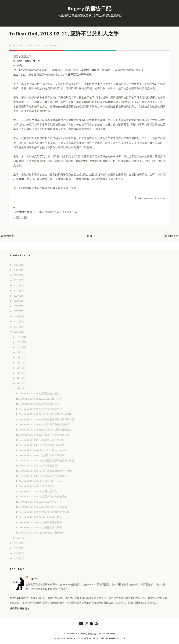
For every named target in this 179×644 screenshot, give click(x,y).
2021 (16, 290)
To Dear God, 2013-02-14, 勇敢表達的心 (36, 466)
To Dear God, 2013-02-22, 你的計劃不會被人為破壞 (43, 424)
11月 (19, 342)
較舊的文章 (172, 236)
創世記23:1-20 (32, 61)
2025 (16, 270)
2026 (16, 265)
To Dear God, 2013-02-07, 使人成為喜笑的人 (39, 502)
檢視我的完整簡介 (20, 608)
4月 (19, 378)
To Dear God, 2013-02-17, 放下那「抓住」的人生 (41, 450)
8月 (19, 358)
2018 (16, 306)
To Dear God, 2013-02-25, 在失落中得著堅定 (39, 409)
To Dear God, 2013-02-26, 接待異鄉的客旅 (38, 404)
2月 (19, 388)
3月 (19, 383)
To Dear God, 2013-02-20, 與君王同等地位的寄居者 (43, 435)
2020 (16, 296)
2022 (16, 285)
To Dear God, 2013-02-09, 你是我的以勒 (36, 491)
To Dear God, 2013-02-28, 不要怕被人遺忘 (38, 393)
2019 (16, 301)
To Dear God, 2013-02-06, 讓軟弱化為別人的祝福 (41, 507)
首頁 (89, 236)
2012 (16, 543)
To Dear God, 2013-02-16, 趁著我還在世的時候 (40, 455)
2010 (16, 553)
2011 (16, 548)
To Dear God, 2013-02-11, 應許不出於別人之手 (65, 34)
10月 (19, 347)
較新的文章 (7, 236)
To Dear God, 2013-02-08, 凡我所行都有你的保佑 (41, 496)
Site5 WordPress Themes (74, 638)
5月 (19, 373)
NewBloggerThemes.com (114, 638)
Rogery (33, 579)
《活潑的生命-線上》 (26, 212)
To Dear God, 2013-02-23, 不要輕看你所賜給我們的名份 (45, 419)
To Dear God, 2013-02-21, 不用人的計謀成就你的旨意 (44, 430)
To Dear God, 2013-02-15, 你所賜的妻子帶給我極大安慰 (45, 461)
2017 (16, 311)
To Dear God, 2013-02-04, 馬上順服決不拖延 (39, 517)
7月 (19, 363)
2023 (16, 280)
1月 (19, 538)
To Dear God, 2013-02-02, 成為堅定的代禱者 (39, 527)
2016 (16, 316)
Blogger (112, 634)
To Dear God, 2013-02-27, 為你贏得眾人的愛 (39, 399)
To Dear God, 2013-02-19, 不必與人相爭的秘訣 (40, 440)
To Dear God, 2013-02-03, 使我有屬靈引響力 (39, 522)
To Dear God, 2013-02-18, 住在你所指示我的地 (40, 445)
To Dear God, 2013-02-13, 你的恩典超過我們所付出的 (44, 471)
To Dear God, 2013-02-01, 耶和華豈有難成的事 (40, 533)
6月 (19, 368)
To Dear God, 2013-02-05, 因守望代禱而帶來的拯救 (43, 512)
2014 (16, 327)
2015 (16, 321)
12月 (19, 337)
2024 (16, 275)
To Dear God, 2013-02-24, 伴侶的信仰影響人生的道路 (44, 414)
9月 (19, 352)
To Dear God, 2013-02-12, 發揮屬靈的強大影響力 (41, 476)
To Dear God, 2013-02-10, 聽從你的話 (35, 486)
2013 (16, 332)
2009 (16, 558)
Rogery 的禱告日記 (89, 8)
